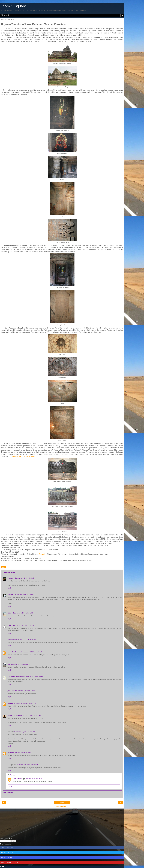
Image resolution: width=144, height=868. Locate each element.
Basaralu (42, 554)
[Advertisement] (62, 823)
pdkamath (11, 640)
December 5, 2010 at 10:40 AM (25, 640)
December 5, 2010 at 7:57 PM (21, 664)
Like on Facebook (63, 848)
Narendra (11, 752)
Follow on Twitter (63, 853)
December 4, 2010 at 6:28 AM (25, 578)
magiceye (11, 578)
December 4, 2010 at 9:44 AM (23, 613)
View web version (62, 806)
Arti (9, 664)
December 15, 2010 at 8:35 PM (25, 732)
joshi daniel (12, 691)
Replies (12, 775)
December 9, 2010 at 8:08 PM (26, 691)
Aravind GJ (12, 703)
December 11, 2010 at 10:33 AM (31, 715)
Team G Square (14, 6)
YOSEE (10, 625)
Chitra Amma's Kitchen (16, 676)
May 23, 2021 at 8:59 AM (23, 752)
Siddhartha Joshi (14, 715)
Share (4, 567)
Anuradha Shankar (14, 652)
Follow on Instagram (63, 858)
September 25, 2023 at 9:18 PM (27, 765)
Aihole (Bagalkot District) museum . (23, 456)
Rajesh (10, 613)
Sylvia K (10, 594)
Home (62, 803)
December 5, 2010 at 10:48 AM (32, 652)
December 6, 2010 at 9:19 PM (34, 676)
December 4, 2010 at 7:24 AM (24, 594)
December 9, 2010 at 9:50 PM (26, 703)
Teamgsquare (18, 779)
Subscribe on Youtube (63, 863)
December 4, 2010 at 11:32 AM (24, 625)
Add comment (8, 792)
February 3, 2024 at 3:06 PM (35, 779)
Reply (9, 588)
